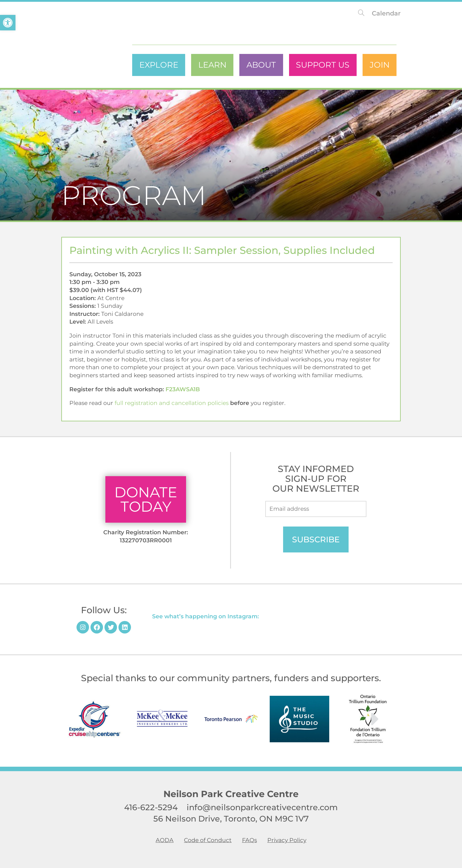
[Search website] (361, 13)
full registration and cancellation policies (172, 403)
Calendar (386, 13)
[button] (8, 23)
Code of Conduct (208, 840)
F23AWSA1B (183, 389)
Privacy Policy (287, 840)
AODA (165, 840)
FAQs (249, 840)
